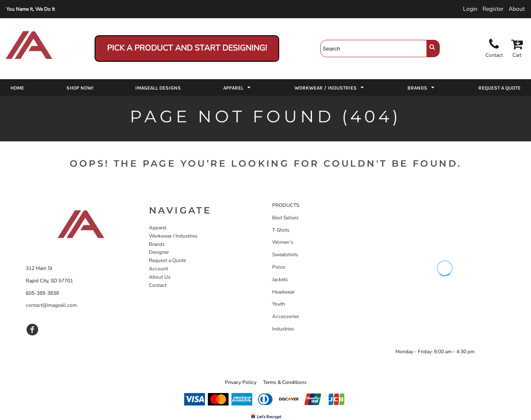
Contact (158, 285)
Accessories (286, 316)
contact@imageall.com (51, 305)
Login (470, 9)
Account (158, 269)
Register (493, 9)
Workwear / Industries (173, 236)
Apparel (158, 228)
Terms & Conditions (285, 382)
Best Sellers (285, 218)
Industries (283, 329)
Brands (157, 244)
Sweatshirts (285, 255)
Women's (283, 242)
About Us (160, 277)
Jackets (280, 279)
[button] (238, 87)
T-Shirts (281, 230)
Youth (279, 304)
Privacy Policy (241, 382)
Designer (159, 252)
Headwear (283, 292)
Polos (279, 267)
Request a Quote (167, 260)
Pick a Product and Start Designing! (187, 48)
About (517, 9)
